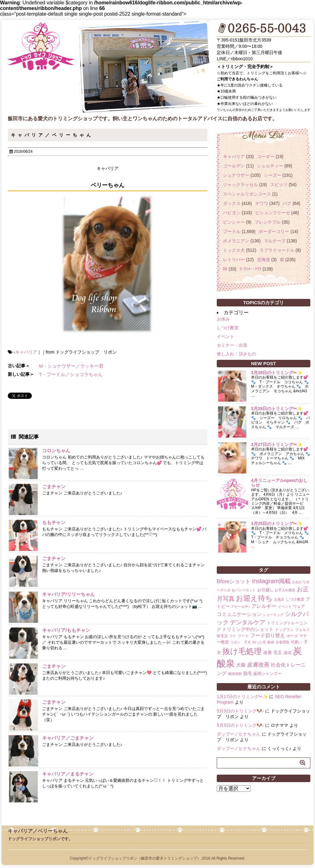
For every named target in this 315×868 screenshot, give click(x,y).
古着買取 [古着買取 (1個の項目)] (283, 642)
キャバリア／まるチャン (68, 774)
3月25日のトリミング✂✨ (277, 523)
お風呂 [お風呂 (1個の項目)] (279, 599)
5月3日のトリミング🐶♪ (240, 711)
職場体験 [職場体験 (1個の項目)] (235, 674)
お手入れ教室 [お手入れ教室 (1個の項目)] (285, 590)
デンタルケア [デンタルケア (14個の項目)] (248, 622)
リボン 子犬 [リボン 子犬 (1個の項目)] (240, 642)
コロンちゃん (56, 451)
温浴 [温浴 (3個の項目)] (288, 653)
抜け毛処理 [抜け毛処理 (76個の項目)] (242, 651)
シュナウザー (236, 175)
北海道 (264, 260)
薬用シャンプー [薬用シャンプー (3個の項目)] (267, 674)
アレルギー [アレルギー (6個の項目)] (264, 606)
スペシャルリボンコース (247, 194)
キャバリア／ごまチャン (68, 738)
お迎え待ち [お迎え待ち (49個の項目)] (254, 598)
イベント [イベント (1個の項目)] (285, 607)
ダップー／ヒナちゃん (239, 734)
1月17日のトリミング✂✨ (242, 697)
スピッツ (279, 185)
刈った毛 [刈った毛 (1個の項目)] (259, 642)
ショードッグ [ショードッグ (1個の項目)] (273, 615)
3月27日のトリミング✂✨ (277, 444)
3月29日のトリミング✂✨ (277, 373)
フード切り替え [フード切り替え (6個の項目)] (268, 635)
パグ (287, 203)
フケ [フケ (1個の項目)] (233, 636)
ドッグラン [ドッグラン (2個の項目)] (284, 630)
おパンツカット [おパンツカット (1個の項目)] (244, 590)
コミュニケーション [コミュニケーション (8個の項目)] (239, 614)
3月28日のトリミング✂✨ (277, 409)
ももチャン (54, 522)
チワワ (262, 203)
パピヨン (232, 213)
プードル (232, 231)
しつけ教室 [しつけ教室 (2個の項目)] (295, 599)
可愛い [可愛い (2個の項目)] (296, 642)
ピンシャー (234, 222)
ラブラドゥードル (277, 250)
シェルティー (270, 166)
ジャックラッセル (240, 185)
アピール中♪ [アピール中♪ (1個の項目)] (240, 607)
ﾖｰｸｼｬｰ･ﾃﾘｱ (250, 269)
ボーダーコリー (274, 231)
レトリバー (234, 260)
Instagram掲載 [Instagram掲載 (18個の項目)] (271, 581)
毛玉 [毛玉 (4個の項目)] (278, 652)
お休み (223, 319)
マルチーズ (275, 241)
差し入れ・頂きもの (236, 354)
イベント (225, 336)
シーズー (273, 175)
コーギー (266, 156)
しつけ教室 (228, 328)
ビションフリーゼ (273, 213)
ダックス (232, 203)
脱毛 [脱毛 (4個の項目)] (248, 673)
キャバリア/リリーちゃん (68, 594)
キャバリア (26, 352)
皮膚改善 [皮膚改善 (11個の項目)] (258, 665)
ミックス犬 (234, 250)
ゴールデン (234, 166)
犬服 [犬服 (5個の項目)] (241, 665)
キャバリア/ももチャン (66, 630)
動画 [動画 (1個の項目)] (271, 642)
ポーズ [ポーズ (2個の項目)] (292, 636)
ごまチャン (54, 486)
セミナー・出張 (232, 345)
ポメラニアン (236, 241)
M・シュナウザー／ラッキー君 (71, 366)
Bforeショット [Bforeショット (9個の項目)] (234, 581)
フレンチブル (268, 222)
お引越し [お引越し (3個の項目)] (265, 590)
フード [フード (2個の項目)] (243, 636)
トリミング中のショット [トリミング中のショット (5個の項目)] (248, 629)
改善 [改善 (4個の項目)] (268, 652)
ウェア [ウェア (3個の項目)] (299, 606)
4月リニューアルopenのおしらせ (279, 483)
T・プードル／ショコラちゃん (71, 374)
